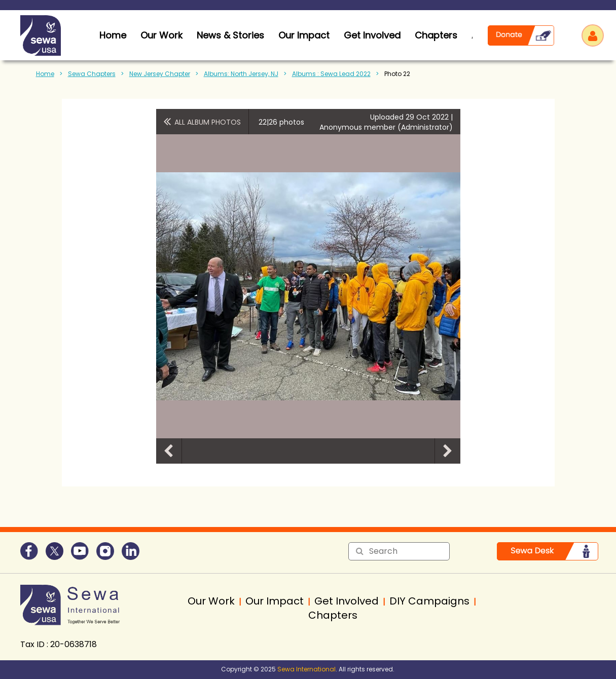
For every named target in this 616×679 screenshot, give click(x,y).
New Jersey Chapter (160, 74)
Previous (169, 451)
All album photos (208, 122)
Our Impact (304, 35)
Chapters (436, 35)
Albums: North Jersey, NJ (241, 74)
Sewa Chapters (92, 74)
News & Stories (230, 35)
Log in (593, 35)
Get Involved (372, 35)
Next (448, 451)
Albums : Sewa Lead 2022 (331, 74)
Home (45, 74)
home (113, 35)
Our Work (161, 35)
